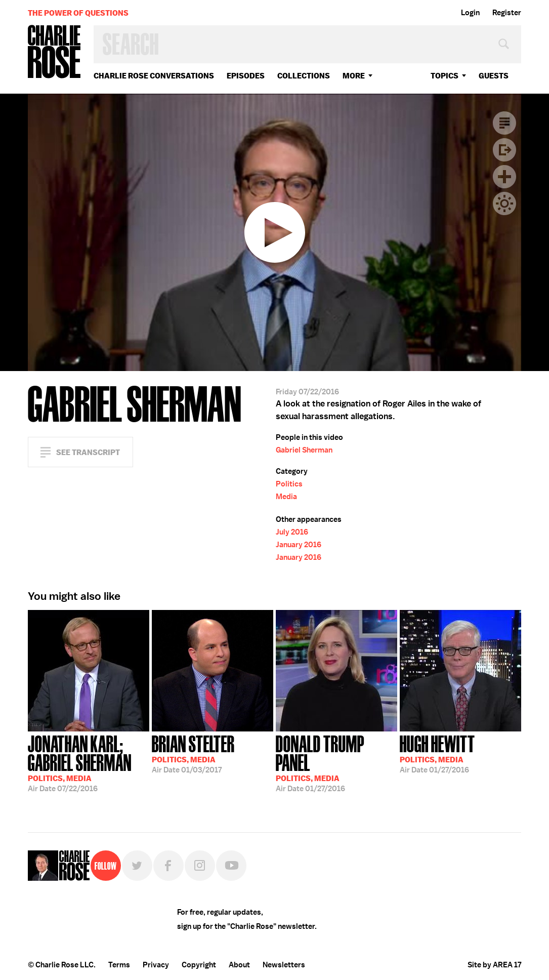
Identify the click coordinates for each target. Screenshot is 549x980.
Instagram (200, 866)
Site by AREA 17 (494, 965)
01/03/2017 (193, 753)
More (354, 76)
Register (507, 13)
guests (494, 76)
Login (470, 13)
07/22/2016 (89, 763)
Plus (504, 177)
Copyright (199, 965)
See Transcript (88, 452)
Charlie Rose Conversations (154, 76)
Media (286, 497)
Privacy (156, 965)
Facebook (168, 866)
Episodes (246, 76)
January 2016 (299, 545)
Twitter (137, 866)
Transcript (504, 123)
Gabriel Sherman (304, 450)
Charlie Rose (55, 52)
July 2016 (292, 532)
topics (445, 76)
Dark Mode (504, 203)
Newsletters (284, 965)
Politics (289, 484)
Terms (119, 965)
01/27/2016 (336, 763)
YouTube (231, 866)
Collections (304, 76)
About (239, 965)
